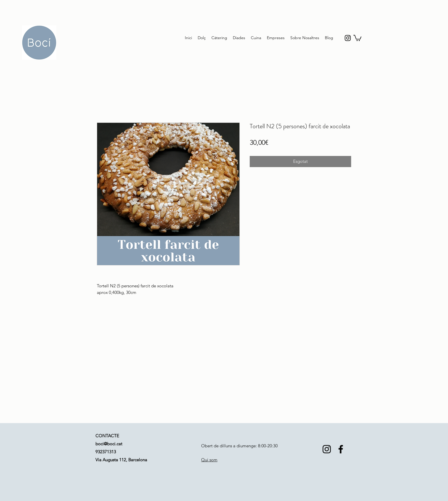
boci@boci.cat (109, 444)
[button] (357, 38)
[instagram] (348, 38)
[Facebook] (341, 449)
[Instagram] (327, 449)
